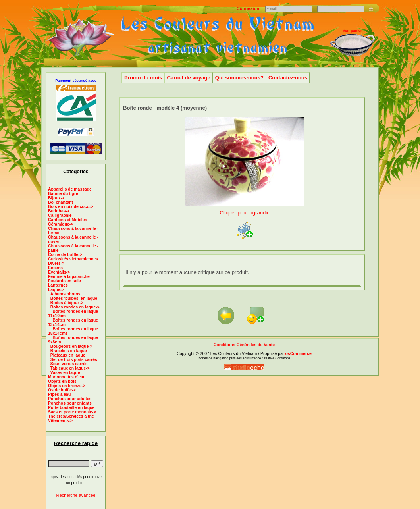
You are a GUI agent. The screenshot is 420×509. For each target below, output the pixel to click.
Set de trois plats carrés (74, 360)
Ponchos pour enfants (70, 403)
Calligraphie (60, 215)
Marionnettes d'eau (67, 377)
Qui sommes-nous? (239, 78)
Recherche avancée (76, 495)
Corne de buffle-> (65, 255)
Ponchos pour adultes (70, 399)
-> (56, 290)
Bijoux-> (56, 198)
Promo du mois (143, 78)
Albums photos (66, 294)
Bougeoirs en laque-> (71, 346)
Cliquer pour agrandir (244, 209)
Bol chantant (61, 202)
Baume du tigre (63, 194)
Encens (55, 268)
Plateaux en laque (68, 355)
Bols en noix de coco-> (71, 207)
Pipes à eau (59, 394)
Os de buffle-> (62, 390)
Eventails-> (59, 272)
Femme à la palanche (69, 277)
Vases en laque (65, 373)
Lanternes (58, 285)
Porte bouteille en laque (71, 408)
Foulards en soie (65, 281)
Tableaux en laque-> (70, 368)
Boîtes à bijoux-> (67, 303)
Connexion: (249, 8)
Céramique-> (61, 224)
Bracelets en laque (69, 351)
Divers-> (56, 263)
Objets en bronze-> (67, 386)
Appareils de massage (70, 189)
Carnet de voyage (188, 78)
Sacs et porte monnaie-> (72, 412)
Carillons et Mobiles (67, 220)
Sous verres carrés (69, 364)
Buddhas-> (59, 211)
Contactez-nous (288, 78)
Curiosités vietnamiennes (73, 259)
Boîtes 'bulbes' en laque (74, 298)
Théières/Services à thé (71, 416)
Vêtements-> (60, 421)
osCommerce (298, 354)
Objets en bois (62, 381)
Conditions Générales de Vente (244, 345)
